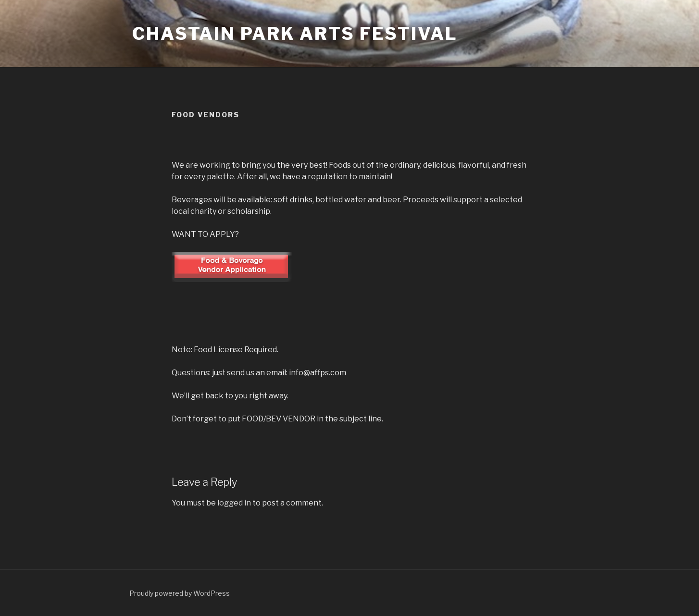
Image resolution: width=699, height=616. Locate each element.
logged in (234, 503)
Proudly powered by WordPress (180, 593)
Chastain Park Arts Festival (295, 34)
